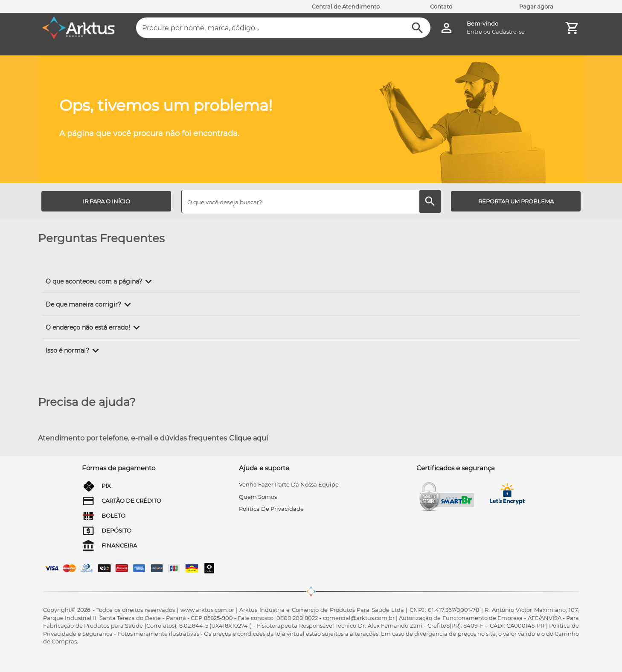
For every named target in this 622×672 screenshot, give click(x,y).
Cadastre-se (508, 32)
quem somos (258, 497)
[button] (100, 281)
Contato (441, 6)
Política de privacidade (271, 509)
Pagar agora (536, 6)
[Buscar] (417, 28)
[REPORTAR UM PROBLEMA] (516, 201)
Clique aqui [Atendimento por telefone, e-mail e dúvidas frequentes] (249, 438)
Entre (474, 32)
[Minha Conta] (446, 28)
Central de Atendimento (346, 6)
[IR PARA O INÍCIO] (106, 201)
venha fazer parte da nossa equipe (289, 484)
